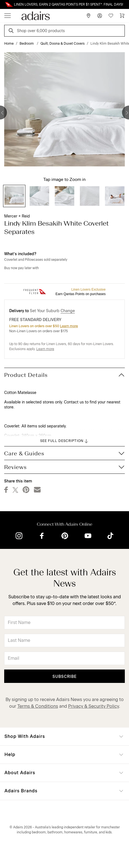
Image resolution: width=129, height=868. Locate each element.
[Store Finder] (89, 16)
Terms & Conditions (38, 706)
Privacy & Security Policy (94, 706)
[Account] (100, 16)
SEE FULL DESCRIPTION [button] (65, 441)
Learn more (69, 326)
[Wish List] (111, 16)
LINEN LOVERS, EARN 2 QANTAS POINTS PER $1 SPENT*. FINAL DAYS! (69, 4)
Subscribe (65, 677)
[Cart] (122, 16)
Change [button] (68, 311)
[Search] (12, 31)
